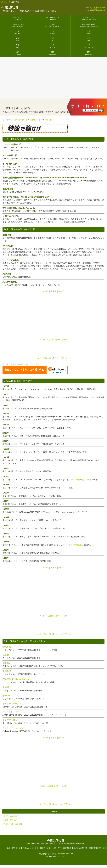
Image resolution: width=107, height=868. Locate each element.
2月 (53, 32)
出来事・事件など (10, 820)
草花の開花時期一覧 (97, 848)
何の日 (46, 291)
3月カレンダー (53, 340)
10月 (18, 53)
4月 (18, 39)
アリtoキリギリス (21, 679)
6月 (89, 39)
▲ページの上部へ (45, 358)
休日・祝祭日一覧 (53, 18)
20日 (43, 340)
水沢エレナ (8, 663)
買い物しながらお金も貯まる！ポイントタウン (23, 364)
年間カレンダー (89, 18)
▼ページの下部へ (62, 358)
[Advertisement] (53, 78)
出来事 (53, 291)
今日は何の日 (30, 9)
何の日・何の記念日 (11, 816)
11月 (53, 53)
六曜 (53, 25)
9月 (89, 46)
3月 (89, 32)
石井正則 (7, 679)
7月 (18, 46)
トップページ (18, 18)
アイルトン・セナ (11, 712)
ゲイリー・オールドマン (14, 704)
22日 (64, 340)
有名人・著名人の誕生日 (13, 824)
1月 (18, 32)
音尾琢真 (7, 647)
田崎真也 (7, 671)
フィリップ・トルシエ (13, 728)
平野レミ (7, 696)
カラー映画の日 (75, 545)
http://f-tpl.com (60, 856)
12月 (89, 53)
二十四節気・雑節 (18, 25)
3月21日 (4, 2)
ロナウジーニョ (10, 720)
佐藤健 (6, 655)
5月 (53, 39)
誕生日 (61, 291)
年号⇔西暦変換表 (89, 25)
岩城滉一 (7, 687)
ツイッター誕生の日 (81, 480)
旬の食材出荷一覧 (80, 848)
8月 (53, 46)
